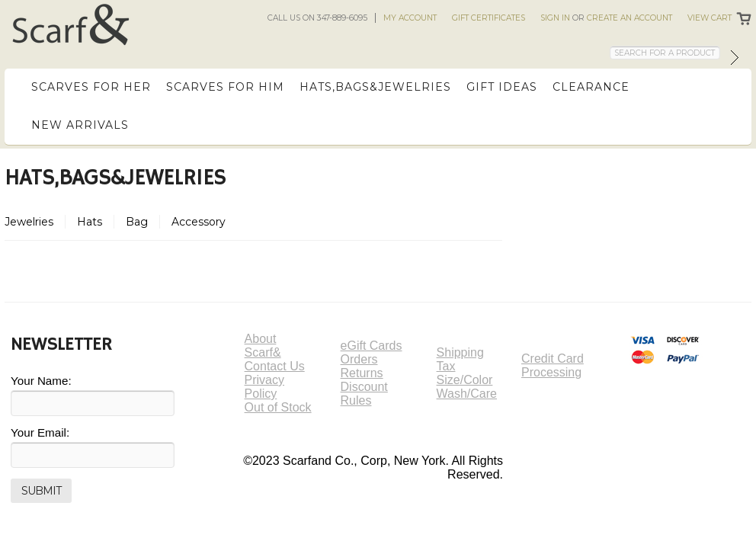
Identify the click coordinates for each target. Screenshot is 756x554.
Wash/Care (467, 394)
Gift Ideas (502, 87)
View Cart (710, 18)
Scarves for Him (225, 87)
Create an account (629, 18)
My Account (410, 18)
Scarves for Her (91, 87)
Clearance (591, 87)
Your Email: (40, 432)
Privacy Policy (264, 387)
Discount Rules (364, 394)
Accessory (199, 222)
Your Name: (41, 381)
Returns (362, 373)
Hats (90, 222)
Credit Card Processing (553, 365)
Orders (359, 359)
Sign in (555, 18)
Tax (446, 366)
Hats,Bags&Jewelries (375, 87)
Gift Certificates (489, 18)
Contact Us (275, 366)
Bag (137, 222)
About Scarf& (263, 346)
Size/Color (465, 380)
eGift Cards (372, 346)
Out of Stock (278, 407)
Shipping (460, 352)
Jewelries (29, 222)
